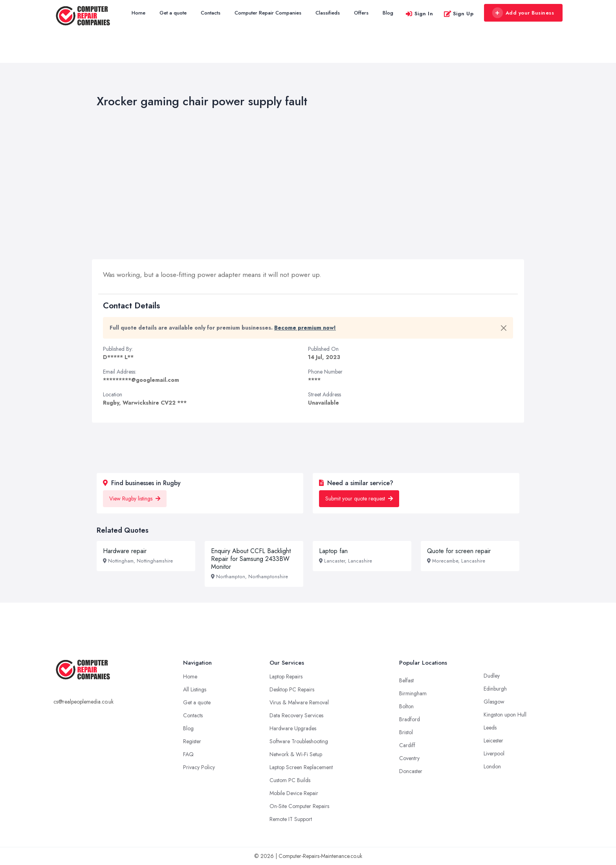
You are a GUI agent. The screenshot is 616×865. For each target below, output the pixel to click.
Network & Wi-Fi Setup (296, 754)
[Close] (504, 328)
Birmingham (413, 693)
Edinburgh (495, 689)
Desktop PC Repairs (292, 689)
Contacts (211, 13)
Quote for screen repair (459, 551)
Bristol (406, 732)
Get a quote (173, 13)
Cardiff (407, 745)
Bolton (406, 706)
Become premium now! (305, 328)
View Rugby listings (135, 498)
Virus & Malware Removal (299, 702)
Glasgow (494, 702)
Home (138, 13)
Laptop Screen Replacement (301, 767)
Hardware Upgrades (293, 728)
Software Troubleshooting (299, 741)
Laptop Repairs (286, 676)
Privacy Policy (199, 767)
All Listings (195, 689)
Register (192, 741)
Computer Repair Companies (268, 13)
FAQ (188, 754)
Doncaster (411, 771)
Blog (388, 13)
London (492, 766)
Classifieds (328, 13)
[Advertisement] (308, 185)
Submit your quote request (359, 498)
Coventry (409, 758)
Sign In (419, 14)
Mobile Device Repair (294, 793)
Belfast (406, 680)
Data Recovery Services (296, 715)
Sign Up (459, 14)
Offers (361, 13)
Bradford (410, 719)
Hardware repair (125, 551)
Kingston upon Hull (505, 715)
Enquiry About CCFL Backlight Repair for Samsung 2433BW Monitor (251, 559)
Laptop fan (333, 551)
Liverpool (494, 753)
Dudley (492, 676)
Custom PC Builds (290, 780)
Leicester (493, 740)
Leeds (490, 728)
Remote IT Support (291, 819)
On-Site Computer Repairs (299, 806)
